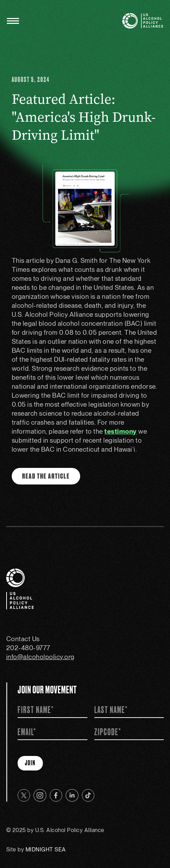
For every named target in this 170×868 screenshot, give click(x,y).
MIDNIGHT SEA (46, 849)
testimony (121, 431)
